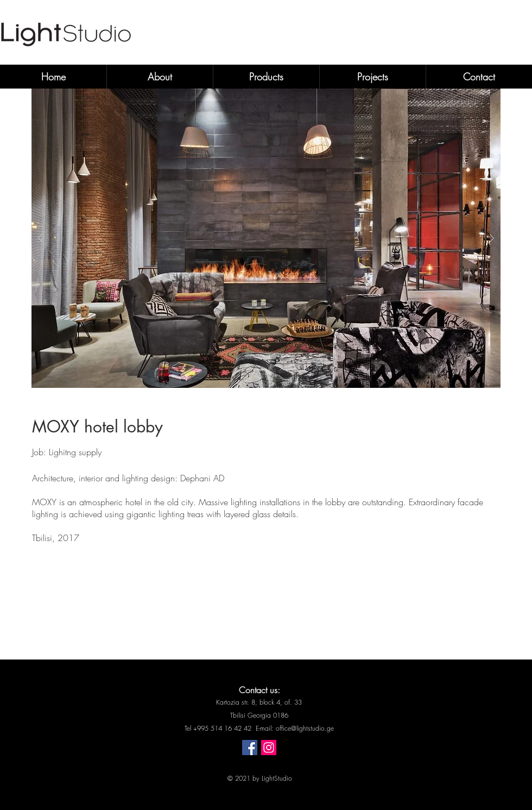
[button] (266, 238)
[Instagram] (269, 748)
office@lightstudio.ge (305, 728)
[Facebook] (250, 748)
